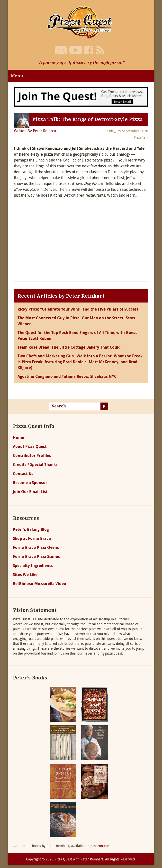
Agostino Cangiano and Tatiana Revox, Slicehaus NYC (67, 376)
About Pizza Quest (30, 446)
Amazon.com (100, 846)
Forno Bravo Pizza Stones (36, 556)
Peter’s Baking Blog (31, 529)
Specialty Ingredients (33, 565)
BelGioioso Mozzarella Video (40, 584)
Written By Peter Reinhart (36, 131)
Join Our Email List (30, 492)
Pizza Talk (141, 137)
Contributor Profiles (32, 455)
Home (18, 437)
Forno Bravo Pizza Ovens (36, 547)
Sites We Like (25, 575)
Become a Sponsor (30, 483)
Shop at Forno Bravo (32, 538)
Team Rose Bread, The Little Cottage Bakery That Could (69, 347)
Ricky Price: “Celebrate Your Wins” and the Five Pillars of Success (78, 309)
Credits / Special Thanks (35, 464)
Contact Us (23, 474)
